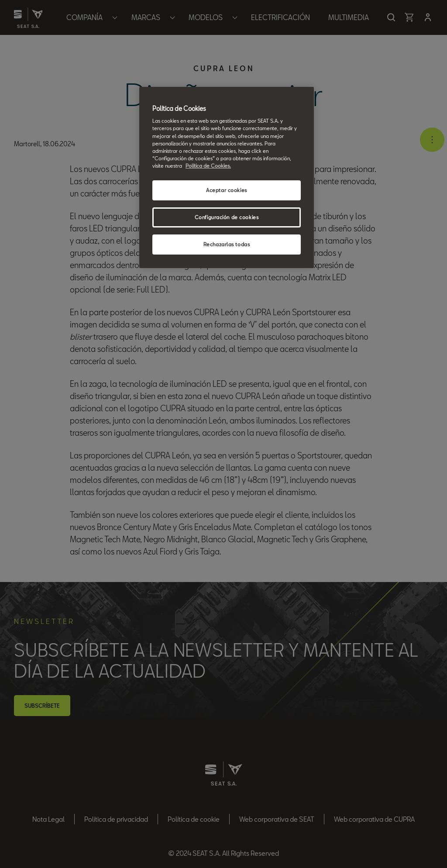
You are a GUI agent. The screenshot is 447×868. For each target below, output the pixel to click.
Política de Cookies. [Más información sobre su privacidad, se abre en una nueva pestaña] (208, 166)
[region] (227, 177)
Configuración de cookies (227, 217)
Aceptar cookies (227, 190)
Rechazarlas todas (227, 244)
